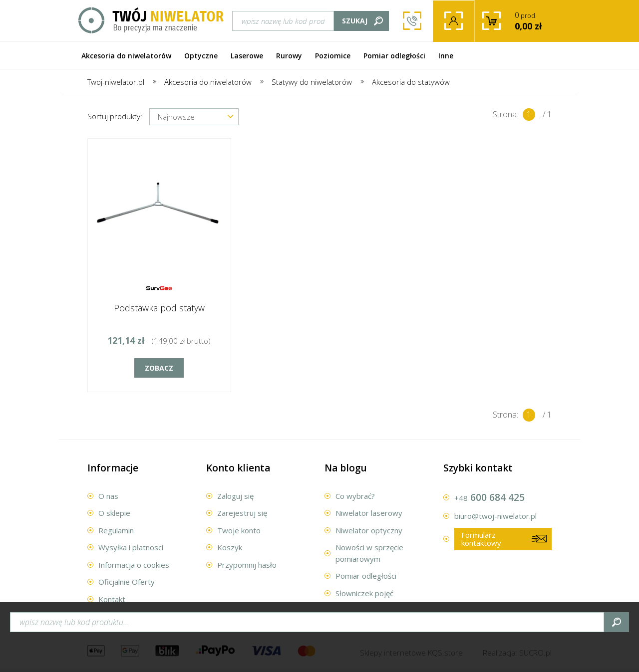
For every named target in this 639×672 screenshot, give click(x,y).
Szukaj (355, 21)
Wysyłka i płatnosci (131, 547)
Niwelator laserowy (369, 513)
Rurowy (289, 56)
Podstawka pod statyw (159, 308)
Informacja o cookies (134, 565)
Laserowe (247, 56)
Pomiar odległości (394, 56)
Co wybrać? (355, 496)
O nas (108, 496)
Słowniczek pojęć (364, 593)
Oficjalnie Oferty (127, 582)
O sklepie (114, 513)
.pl (535, 653)
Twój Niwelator (152, 21)
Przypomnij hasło (247, 565)
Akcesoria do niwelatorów (126, 56)
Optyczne (201, 56)
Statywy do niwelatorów (312, 82)
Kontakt (112, 599)
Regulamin (116, 530)
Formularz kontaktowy (481, 539)
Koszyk (230, 547)
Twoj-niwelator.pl (116, 82)
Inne (446, 56)
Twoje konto (454, 21)
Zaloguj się (235, 496)
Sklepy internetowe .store (411, 653)
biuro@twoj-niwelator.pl (495, 516)
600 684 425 (412, 21)
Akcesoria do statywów (411, 82)
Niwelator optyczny (369, 530)
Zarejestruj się (242, 513)
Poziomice (333, 56)
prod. (537, 21)
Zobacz (159, 368)
